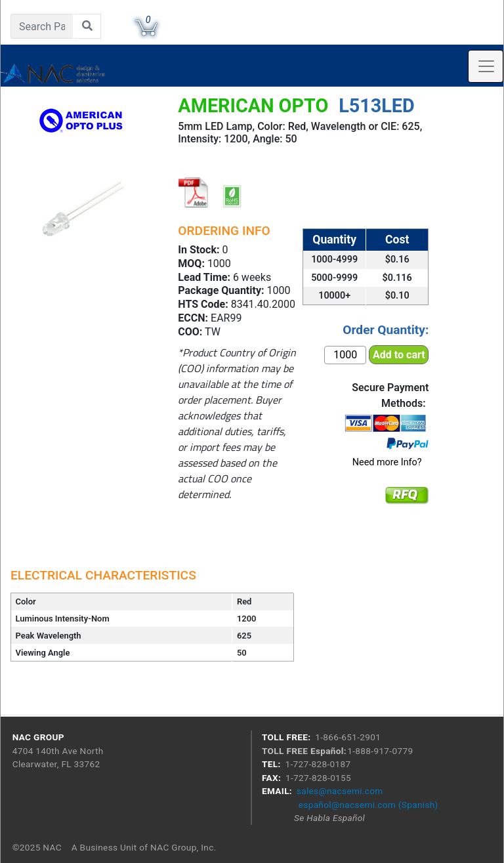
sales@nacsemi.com (340, 791)
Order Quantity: (386, 330)
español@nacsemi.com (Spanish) (368, 805)
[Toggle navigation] (486, 66)
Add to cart (399, 355)
